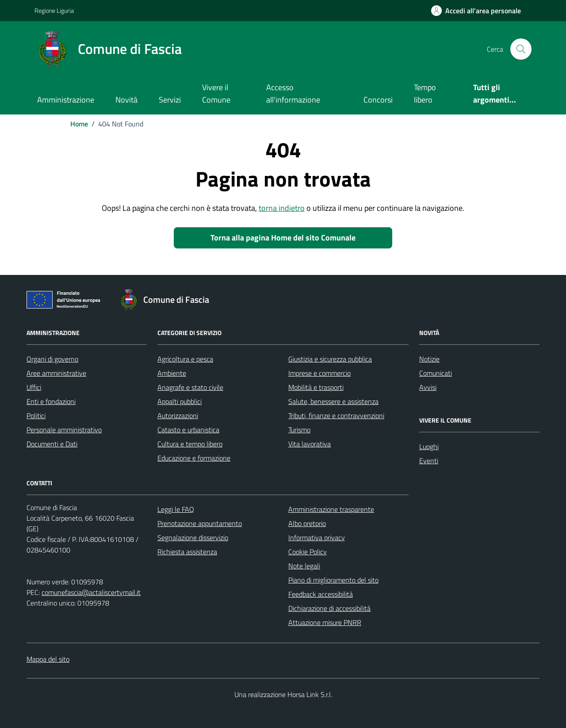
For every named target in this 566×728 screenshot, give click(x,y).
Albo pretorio (307, 523)
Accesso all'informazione (293, 93)
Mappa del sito (48, 659)
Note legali (304, 566)
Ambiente (172, 373)
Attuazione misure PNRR (325, 622)
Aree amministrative (56, 373)
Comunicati (436, 373)
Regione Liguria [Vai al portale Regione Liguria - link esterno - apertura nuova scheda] (54, 10)
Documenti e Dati (52, 444)
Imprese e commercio (319, 373)
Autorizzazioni (178, 415)
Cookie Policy (308, 552)
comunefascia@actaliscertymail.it (91, 592)
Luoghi (429, 446)
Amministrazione (66, 100)
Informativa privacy (317, 537)
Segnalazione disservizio (193, 537)
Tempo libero (425, 93)
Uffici (34, 387)
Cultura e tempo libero (190, 444)
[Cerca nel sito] (521, 49)
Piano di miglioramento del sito (333, 580)
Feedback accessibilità (321, 594)
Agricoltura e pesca (185, 359)
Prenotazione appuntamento (200, 523)
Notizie (429, 359)
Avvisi (428, 387)
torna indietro (282, 208)
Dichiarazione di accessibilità (329, 608)
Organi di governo (52, 359)
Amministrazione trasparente (331, 509)
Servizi (170, 100)
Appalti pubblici (180, 401)
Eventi (429, 461)
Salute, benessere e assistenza (333, 401)
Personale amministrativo (64, 430)
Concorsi (378, 100)
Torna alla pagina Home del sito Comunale (283, 238)
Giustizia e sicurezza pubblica (330, 359)
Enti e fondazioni (51, 401)
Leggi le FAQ (176, 509)
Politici (36, 415)
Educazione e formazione (194, 458)
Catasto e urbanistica (188, 430)
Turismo (299, 430)
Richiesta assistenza (187, 552)
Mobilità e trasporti (316, 387)
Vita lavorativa (310, 444)
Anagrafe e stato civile (190, 387)
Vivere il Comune (216, 93)
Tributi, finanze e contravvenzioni (336, 415)
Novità (126, 100)
